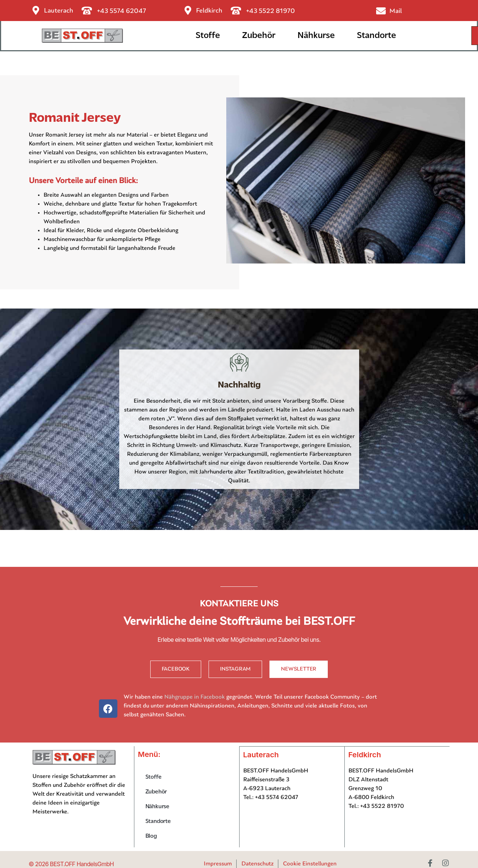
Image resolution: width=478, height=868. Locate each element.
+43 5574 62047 (122, 11)
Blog (151, 837)
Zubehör (259, 36)
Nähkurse (316, 36)
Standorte (376, 36)
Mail (396, 11)
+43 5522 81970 (271, 11)
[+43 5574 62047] (87, 11)
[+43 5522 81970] (236, 11)
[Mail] (381, 11)
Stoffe (208, 36)
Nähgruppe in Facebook (195, 697)
